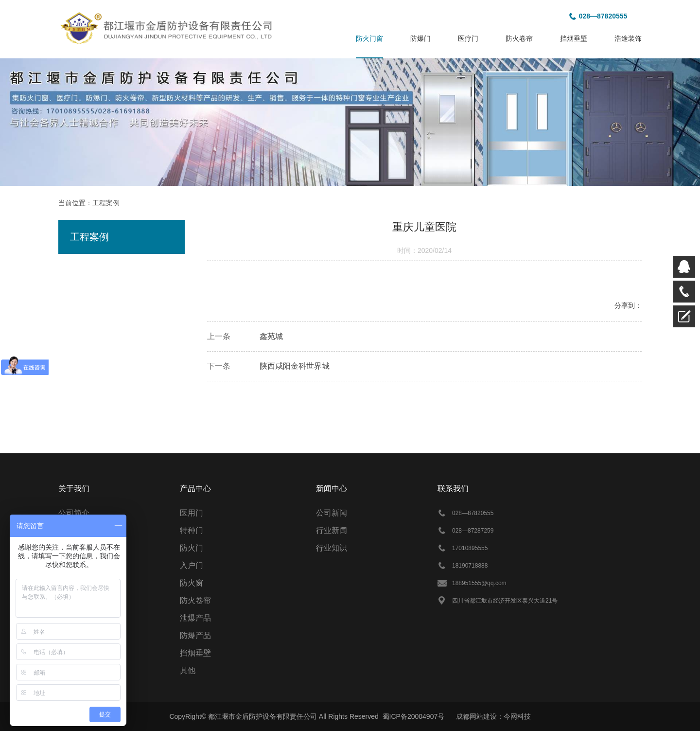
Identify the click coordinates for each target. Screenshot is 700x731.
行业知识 (332, 548)
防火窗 (192, 583)
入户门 (192, 565)
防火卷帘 (195, 600)
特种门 (192, 530)
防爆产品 (195, 635)
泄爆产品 (195, 618)
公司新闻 (332, 513)
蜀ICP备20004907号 (414, 716)
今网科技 (517, 716)
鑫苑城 (271, 336)
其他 (188, 670)
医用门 (192, 513)
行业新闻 (332, 530)
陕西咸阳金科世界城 (295, 366)
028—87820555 (603, 16)
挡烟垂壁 (195, 653)
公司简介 (74, 513)
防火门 (192, 548)
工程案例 (106, 203)
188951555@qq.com (479, 583)
